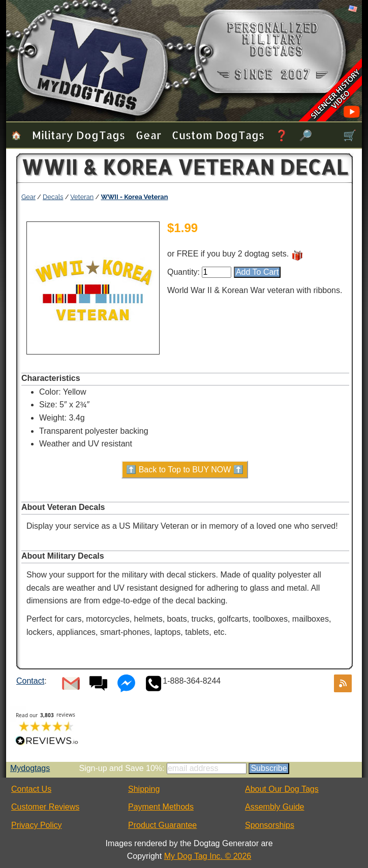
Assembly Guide (275, 807)
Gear (148, 135)
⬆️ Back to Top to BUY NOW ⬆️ (185, 470)
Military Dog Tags (79, 135)
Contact (30, 681)
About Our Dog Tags (282, 789)
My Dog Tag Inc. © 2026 (208, 856)
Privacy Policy (37, 825)
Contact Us (31, 789)
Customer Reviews (45, 807)
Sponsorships (270, 825)
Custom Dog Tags (218, 135)
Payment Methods (161, 807)
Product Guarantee (162, 825)
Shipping (144, 789)
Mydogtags (30, 768)
